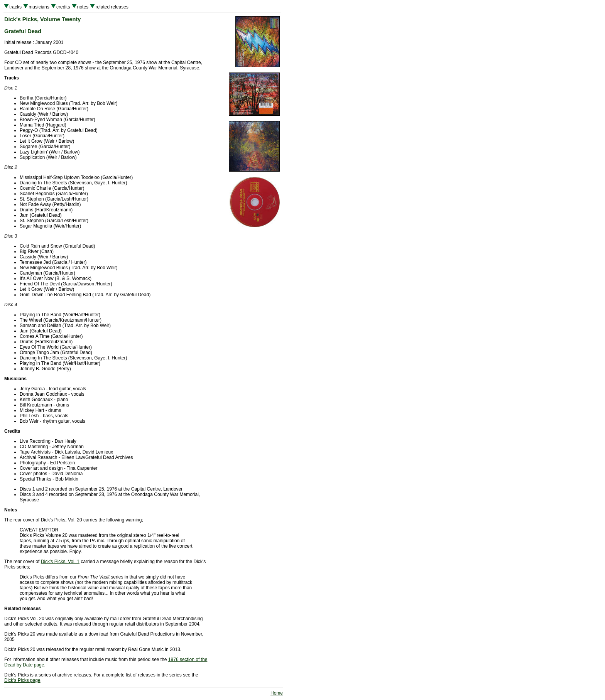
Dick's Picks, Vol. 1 (60, 562)
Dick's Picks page (22, 680)
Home (277, 693)
